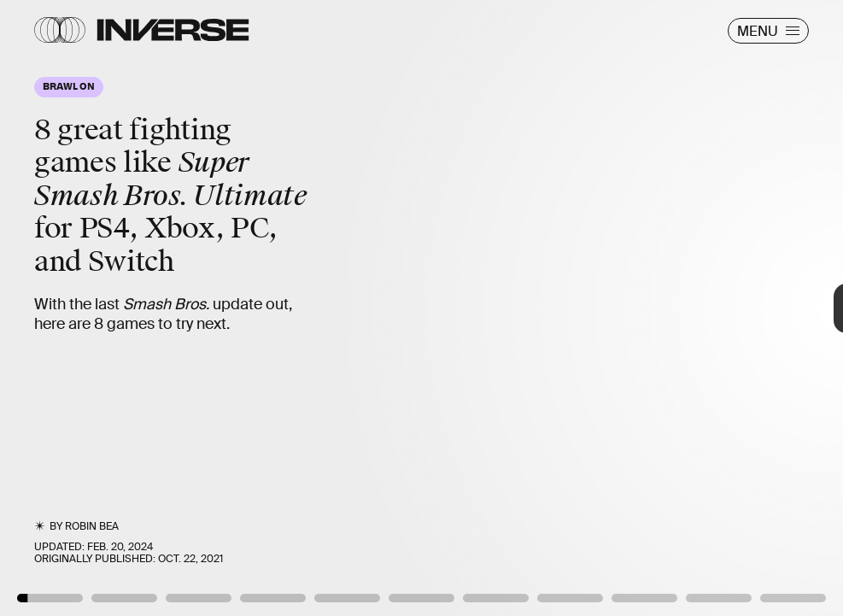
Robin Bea (92, 526)
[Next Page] (561, 308)
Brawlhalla (791, 571)
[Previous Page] (139, 308)
